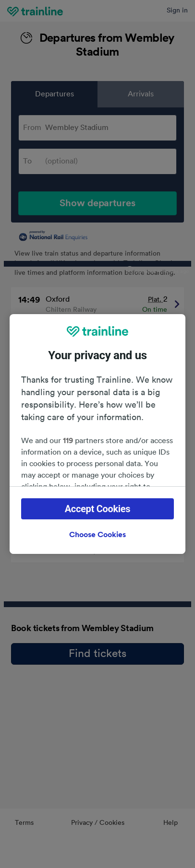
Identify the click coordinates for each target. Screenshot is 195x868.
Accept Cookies (98, 509)
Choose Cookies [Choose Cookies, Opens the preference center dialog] (97, 535)
